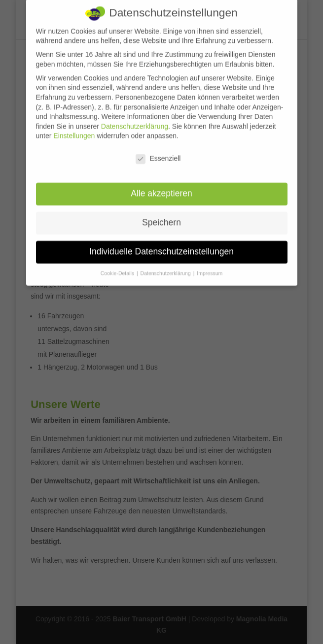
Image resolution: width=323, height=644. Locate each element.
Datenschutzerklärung (135, 121)
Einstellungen (74, 130)
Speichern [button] (161, 217)
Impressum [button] (210, 268)
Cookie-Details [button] (118, 268)
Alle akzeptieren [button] (161, 188)
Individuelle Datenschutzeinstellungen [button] (161, 246)
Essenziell (158, 153)
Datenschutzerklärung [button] (166, 268)
